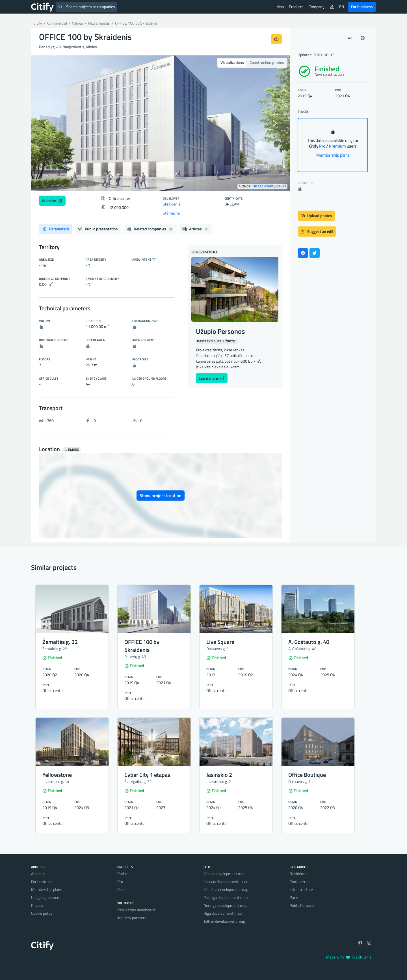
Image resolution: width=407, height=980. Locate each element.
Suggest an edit (317, 231)
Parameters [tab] (56, 229)
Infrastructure (301, 889)
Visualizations (232, 62)
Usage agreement (46, 897)
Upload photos (316, 216)
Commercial (300, 881)
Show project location (161, 496)
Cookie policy (42, 913)
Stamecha (171, 213)
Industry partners (132, 918)
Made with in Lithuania (349, 957)
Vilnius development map (224, 874)
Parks (295, 897)
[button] (50, 123)
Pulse (122, 889)
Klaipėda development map (226, 889)
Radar (122, 874)
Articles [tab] (196, 229)
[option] (160, 123)
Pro (120, 881)
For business (362, 7)
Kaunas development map (225, 881)
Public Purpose (302, 905)
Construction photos (267, 62)
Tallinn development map (224, 921)
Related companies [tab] (150, 229)
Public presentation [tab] (98, 229)
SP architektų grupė (270, 186)
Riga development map (223, 913)
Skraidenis (172, 204)
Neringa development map (225, 905)
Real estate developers (136, 910)
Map (280, 7)
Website (52, 201)
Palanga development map (226, 897)
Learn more (212, 378)
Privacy (37, 905)
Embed (72, 450)
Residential (299, 874)
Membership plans (333, 155)
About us (38, 874)
